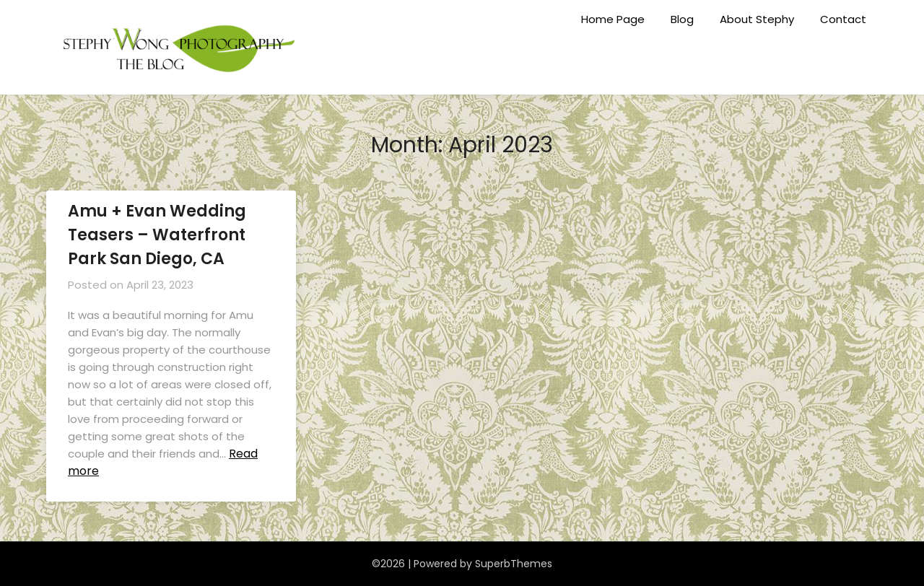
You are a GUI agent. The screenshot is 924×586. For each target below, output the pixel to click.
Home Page (613, 19)
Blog (682, 19)
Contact (843, 19)
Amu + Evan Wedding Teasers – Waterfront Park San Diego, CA (157, 235)
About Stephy (757, 19)
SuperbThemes (514, 564)
